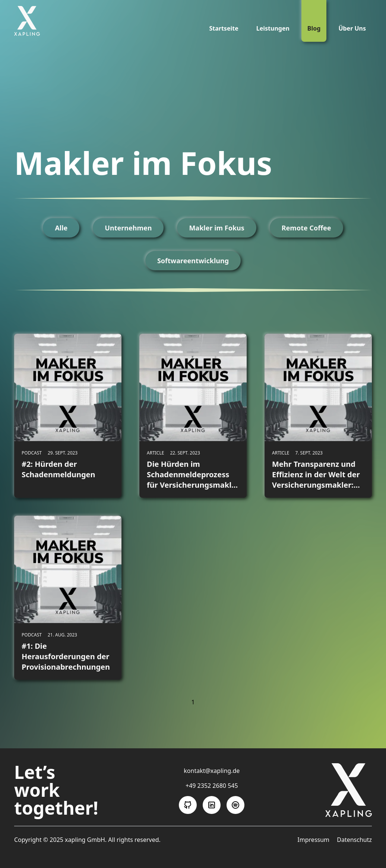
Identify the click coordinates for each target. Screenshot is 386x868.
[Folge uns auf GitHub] (188, 805)
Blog (314, 28)
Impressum (314, 840)
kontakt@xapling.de (212, 771)
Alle (61, 228)
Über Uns (352, 28)
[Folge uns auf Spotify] (235, 805)
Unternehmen (128, 228)
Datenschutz (354, 840)
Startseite (224, 28)
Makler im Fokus (216, 228)
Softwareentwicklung (193, 261)
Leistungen (273, 28)
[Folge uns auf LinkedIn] (212, 805)
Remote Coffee (306, 228)
